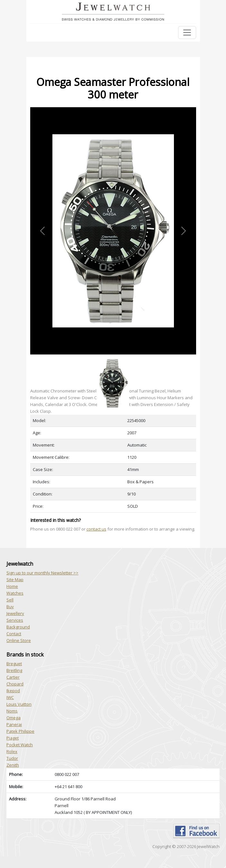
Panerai (14, 724)
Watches (15, 593)
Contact (14, 634)
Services (15, 620)
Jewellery (15, 613)
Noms (12, 711)
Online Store (19, 640)
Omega (14, 718)
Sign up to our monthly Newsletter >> (42, 573)
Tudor (12, 758)
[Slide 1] (113, 358)
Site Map (15, 580)
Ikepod (13, 691)
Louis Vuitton (19, 704)
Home (12, 586)
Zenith (13, 765)
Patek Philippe (20, 731)
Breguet (14, 664)
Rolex (12, 751)
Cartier (13, 677)
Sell (10, 600)
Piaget (13, 738)
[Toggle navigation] (187, 33)
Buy (10, 607)
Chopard (15, 684)
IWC (10, 697)
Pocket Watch (20, 745)
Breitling (14, 670)
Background (18, 627)
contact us (96, 529)
